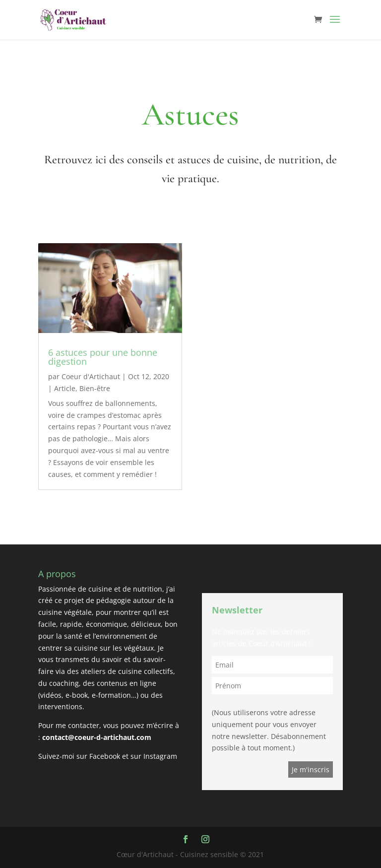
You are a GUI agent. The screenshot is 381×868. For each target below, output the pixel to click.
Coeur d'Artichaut (91, 376)
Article (65, 388)
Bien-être (95, 388)
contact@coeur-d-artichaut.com (97, 737)
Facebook (105, 756)
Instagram (160, 756)
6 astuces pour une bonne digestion (103, 357)
